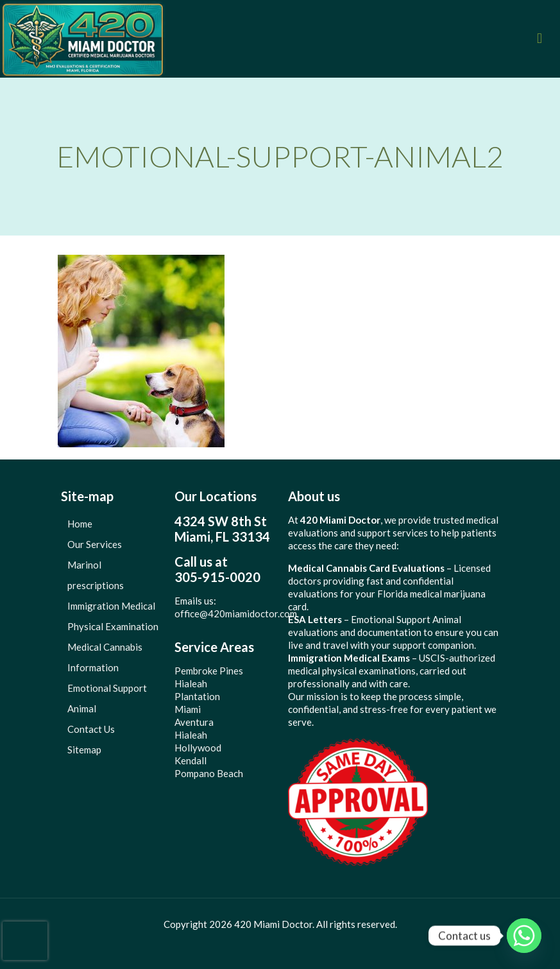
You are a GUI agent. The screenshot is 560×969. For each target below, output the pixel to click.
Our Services (95, 544)
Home (80, 524)
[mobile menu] (539, 39)
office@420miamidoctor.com (236, 613)
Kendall (191, 760)
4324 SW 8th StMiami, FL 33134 (222, 529)
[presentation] (25, 941)
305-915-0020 (217, 577)
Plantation (197, 696)
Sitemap (84, 750)
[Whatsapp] (524, 936)
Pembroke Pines (209, 671)
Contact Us (91, 729)
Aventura (194, 722)
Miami (188, 709)
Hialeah (191, 683)
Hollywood (198, 748)
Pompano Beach (209, 773)
